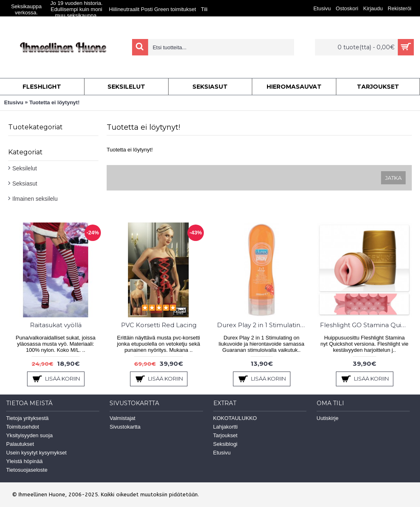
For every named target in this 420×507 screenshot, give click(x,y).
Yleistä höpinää (24, 461)
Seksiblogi (225, 444)
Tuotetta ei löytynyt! (54, 102)
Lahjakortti (226, 427)
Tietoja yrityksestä (27, 418)
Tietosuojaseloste (27, 470)
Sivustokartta (125, 427)
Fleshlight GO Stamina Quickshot (366, 325)
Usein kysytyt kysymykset (36, 453)
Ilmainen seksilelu (35, 199)
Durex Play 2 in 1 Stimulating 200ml (263, 325)
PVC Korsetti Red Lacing (159, 325)
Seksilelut (25, 168)
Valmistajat (122, 418)
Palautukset (20, 444)
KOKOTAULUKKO (235, 418)
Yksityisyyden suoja (29, 435)
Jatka (393, 178)
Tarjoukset (225, 435)
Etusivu (14, 102)
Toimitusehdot (23, 427)
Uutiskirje (328, 418)
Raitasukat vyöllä (56, 325)
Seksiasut (25, 184)
